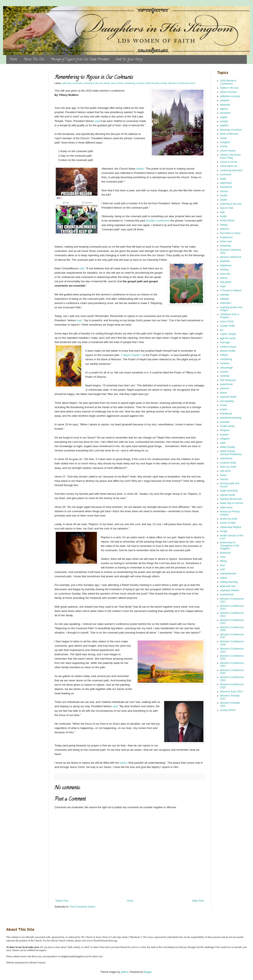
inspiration (226, 303)
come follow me (229, 166)
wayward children (230, 590)
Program (225, 430)
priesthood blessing (231, 418)
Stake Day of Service (232, 503)
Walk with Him (228, 586)
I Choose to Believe (231, 290)
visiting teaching (229, 582)
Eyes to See (227, 208)
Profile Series (227, 426)
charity (224, 146)
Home (13, 60)
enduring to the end (93, 83)
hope (223, 286)
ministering (130, 83)
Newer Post (62, 901)
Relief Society (153, 83)
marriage (225, 342)
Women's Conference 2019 (182, 83)
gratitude (225, 261)
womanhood (227, 594)
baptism (224, 125)
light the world (228, 338)
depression (226, 183)
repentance (226, 458)
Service (224, 479)
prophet (224, 435)
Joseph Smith (228, 326)
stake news (226, 507)
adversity (67, 83)
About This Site (34, 60)
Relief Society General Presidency (231, 453)
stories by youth (229, 519)
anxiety (224, 121)
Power (224, 405)
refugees (225, 439)
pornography (227, 401)
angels (224, 117)
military (224, 355)
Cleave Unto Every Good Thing (230, 156)
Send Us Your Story (129, 60)
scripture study (228, 463)
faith (222, 212)
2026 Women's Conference (228, 82)
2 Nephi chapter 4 (131, 355)
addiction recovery (230, 96)
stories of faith (228, 523)
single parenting (229, 491)
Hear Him (225, 274)
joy (222, 330)
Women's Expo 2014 (231, 692)
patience (225, 388)
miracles (140, 83)
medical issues (228, 347)
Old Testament (228, 380)
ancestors (225, 113)
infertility (225, 295)
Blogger (148, 972)
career (224, 138)
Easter (224, 200)
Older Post (198, 901)
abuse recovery (229, 92)
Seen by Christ (228, 467)
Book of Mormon (229, 134)
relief (223, 443)
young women (228, 710)
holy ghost (226, 282)
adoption (225, 100)
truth (223, 569)
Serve (223, 475)
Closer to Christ (229, 162)
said (97, 121)
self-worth (225, 471)
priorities (225, 422)
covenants (77, 83)
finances (225, 229)
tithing (223, 561)
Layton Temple (228, 334)
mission (224, 372)
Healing (224, 270)
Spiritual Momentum (231, 499)
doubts (224, 195)
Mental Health (228, 351)
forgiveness (226, 237)
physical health (228, 397)
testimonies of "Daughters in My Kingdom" (230, 546)
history (224, 278)
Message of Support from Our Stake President (80, 60)
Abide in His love (229, 88)
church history (228, 151)
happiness (226, 265)
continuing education (231, 170)
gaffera (125, 972)
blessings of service (231, 130)
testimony (225, 553)
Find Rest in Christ (230, 233)
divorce (224, 191)
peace (123, 763)
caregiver (225, 142)
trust (222, 565)
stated (140, 169)
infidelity (225, 299)
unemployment (228, 574)
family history (227, 220)
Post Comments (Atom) (82, 907)
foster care (226, 241)
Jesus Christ (117, 83)
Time (223, 557)
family (107, 83)
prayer (224, 409)
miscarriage (226, 368)
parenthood (226, 384)
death (223, 179)
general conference (231, 257)
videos (224, 578)
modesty (225, 376)
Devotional (226, 187)
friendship (225, 246)
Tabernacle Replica (231, 527)
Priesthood (226, 414)
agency (224, 109)
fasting (224, 225)
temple (164, 83)
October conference (158, 221)
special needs (228, 495)
